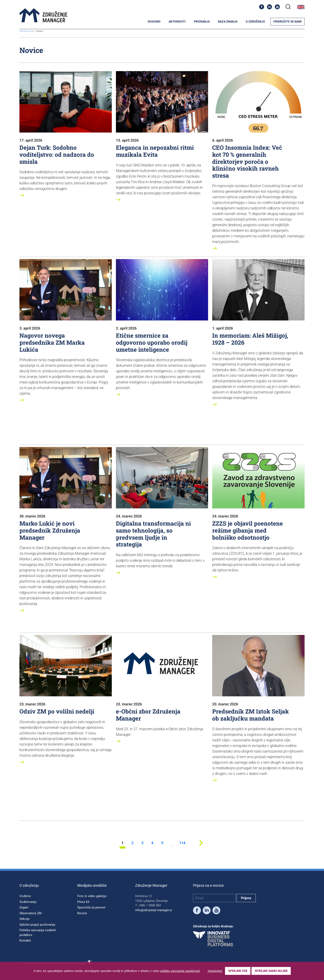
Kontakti (25, 941)
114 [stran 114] (182, 843)
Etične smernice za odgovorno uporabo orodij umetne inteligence (152, 342)
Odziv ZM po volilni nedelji (57, 711)
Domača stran (27, 31)
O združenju (255, 22)
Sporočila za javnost (91, 907)
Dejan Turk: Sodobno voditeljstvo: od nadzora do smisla (57, 154)
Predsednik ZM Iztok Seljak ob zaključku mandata (251, 715)
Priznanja (202, 22)
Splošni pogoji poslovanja (37, 925)
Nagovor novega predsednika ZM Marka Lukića (52, 342)
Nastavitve (215, 971)
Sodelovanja (28, 902)
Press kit (83, 902)
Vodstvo (25, 896)
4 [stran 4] (152, 843)
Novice (82, 913)
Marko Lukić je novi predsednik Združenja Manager (50, 530)
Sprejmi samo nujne (271, 971)
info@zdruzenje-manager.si (154, 910)
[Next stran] (201, 847)
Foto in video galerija (92, 896)
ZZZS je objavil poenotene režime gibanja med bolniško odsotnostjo (248, 530)
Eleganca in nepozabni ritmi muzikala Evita (155, 151)
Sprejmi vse (238, 971)
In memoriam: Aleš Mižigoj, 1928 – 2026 (250, 339)
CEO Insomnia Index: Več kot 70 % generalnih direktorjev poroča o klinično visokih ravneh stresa (247, 161)
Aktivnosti (177, 22)
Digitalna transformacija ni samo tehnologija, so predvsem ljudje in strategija (153, 534)
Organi (24, 907)
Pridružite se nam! (288, 22)
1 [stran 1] (123, 843)
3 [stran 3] (142, 843)
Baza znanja (228, 22)
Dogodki (154, 22)
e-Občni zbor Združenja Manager (148, 715)
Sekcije (24, 919)
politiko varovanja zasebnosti (180, 971)
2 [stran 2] (132, 843)
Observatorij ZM (30, 913)
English (301, 7)
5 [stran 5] (162, 843)
